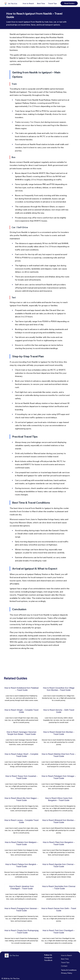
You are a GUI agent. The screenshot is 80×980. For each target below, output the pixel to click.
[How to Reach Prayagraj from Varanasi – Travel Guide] (22, 915)
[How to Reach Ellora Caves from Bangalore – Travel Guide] (59, 805)
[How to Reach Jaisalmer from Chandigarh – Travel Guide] (22, 893)
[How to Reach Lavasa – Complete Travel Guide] (22, 827)
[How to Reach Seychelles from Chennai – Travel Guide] (59, 893)
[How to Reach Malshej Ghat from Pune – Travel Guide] (59, 760)
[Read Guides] (69, 3)
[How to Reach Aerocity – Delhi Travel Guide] (59, 716)
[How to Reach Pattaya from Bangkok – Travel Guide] (22, 871)
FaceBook (48, 960)
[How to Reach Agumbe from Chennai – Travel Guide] (59, 871)
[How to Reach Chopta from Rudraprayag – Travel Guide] (22, 937)
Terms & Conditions (69, 970)
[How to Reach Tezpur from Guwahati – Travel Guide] (22, 783)
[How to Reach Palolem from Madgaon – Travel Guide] (22, 849)
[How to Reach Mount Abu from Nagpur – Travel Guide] (22, 805)
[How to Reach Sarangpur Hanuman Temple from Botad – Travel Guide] (22, 738)
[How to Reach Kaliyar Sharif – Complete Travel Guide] (22, 760)
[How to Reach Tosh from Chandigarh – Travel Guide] (59, 937)
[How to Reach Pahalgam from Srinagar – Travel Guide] (59, 783)
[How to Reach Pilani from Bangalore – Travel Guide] (59, 849)
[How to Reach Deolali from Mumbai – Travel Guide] (59, 738)
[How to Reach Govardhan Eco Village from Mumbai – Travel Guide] (59, 694)
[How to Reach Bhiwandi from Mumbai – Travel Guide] (59, 827)
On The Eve (13, 4)
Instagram (48, 958)
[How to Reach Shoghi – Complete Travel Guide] (22, 716)
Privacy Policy (67, 973)
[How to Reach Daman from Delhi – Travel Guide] (59, 915)
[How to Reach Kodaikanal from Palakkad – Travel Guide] (22, 694)
